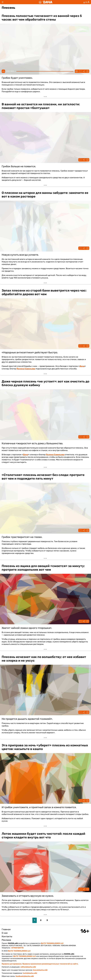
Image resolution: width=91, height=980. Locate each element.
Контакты (7, 936)
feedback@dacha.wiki (25, 976)
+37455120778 (17, 948)
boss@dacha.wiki (40, 970)
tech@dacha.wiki (30, 973)
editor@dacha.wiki (28, 967)
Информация (87, 71)
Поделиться (84, 71)
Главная (6, 929)
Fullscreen (80, 71)
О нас (5, 933)
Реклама (6, 940)
